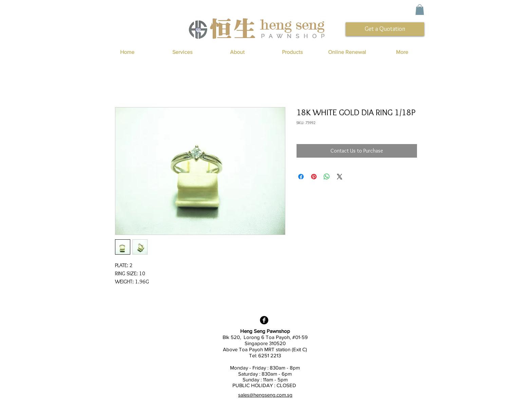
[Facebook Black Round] (264, 320)
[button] (420, 10)
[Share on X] (340, 177)
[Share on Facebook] (301, 177)
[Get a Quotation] (385, 29)
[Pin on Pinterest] (314, 177)
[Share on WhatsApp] (327, 177)
